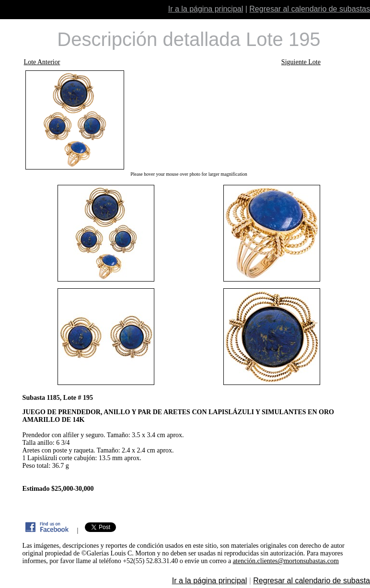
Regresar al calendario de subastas (310, 9)
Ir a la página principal (206, 9)
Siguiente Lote (301, 62)
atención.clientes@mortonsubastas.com (286, 561)
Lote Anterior (42, 62)
